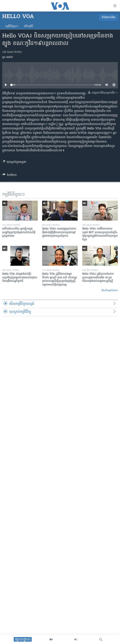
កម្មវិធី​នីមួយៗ (12, 26)
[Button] (10, 176)
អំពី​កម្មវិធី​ (28, 26)
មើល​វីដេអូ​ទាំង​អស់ (109, 290)
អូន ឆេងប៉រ (8, 57)
